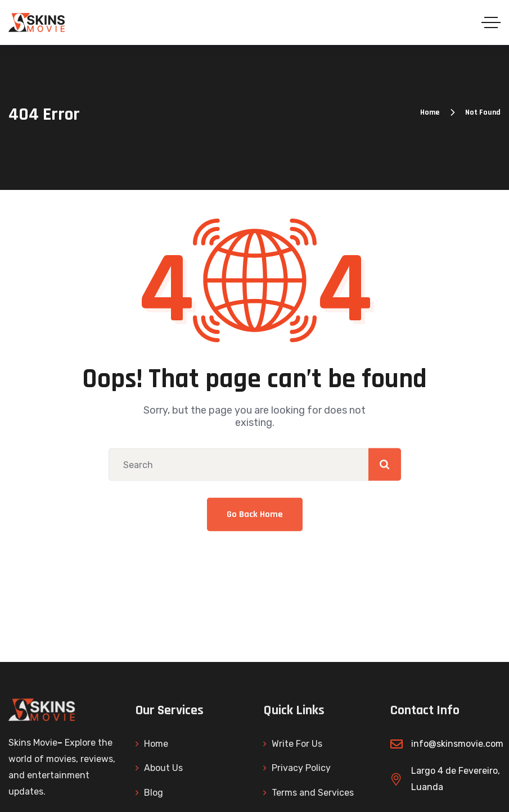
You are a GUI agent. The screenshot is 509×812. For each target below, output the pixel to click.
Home (430, 112)
